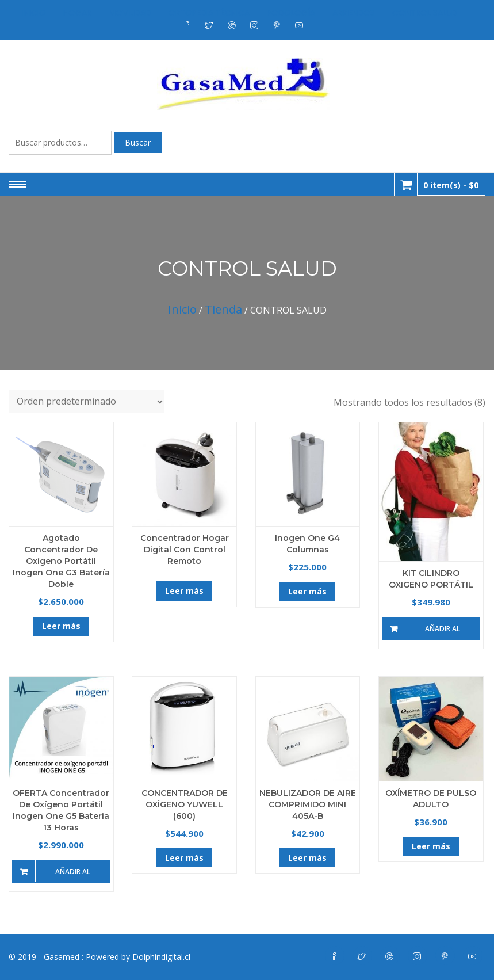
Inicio (182, 309)
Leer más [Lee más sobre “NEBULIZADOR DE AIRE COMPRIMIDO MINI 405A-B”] (307, 858)
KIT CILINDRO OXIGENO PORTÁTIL (431, 579)
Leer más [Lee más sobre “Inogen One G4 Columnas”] (307, 591)
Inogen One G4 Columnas (307, 544)
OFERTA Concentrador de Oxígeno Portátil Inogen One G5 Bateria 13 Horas (61, 810)
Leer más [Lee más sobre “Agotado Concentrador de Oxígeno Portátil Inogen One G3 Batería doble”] (61, 626)
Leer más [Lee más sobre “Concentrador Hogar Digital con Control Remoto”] (184, 591)
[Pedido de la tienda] (87, 402)
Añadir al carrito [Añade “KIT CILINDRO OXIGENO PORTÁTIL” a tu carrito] (443, 632)
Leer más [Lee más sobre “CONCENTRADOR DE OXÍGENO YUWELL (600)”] (184, 858)
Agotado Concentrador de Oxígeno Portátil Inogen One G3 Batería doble (61, 561)
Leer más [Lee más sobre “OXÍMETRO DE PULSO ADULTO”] (431, 846)
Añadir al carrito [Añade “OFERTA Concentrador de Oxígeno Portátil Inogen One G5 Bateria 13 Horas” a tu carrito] (73, 875)
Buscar (138, 142)
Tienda (223, 309)
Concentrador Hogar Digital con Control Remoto (185, 550)
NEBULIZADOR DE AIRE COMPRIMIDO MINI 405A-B (308, 804)
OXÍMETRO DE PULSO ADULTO (431, 799)
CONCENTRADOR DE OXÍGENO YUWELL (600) (185, 804)
